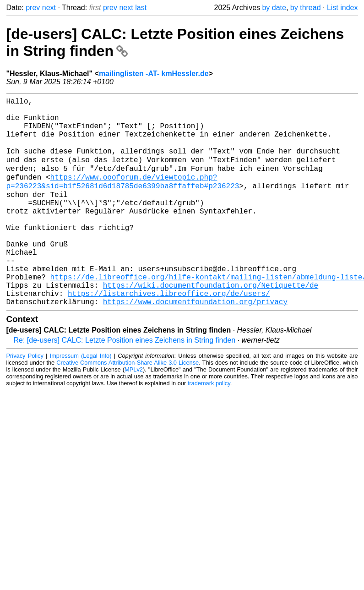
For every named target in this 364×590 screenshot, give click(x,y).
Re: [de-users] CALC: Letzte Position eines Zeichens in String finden (125, 383)
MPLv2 (134, 412)
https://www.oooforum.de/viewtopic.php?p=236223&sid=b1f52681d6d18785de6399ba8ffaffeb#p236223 (123, 198)
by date (274, 8)
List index (342, 8)
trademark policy (209, 426)
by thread (306, 8)
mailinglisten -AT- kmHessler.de (154, 74)
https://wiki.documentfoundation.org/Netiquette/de (211, 324)
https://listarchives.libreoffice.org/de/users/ (169, 334)
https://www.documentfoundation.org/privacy (195, 344)
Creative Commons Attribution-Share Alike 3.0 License (128, 406)
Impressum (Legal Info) (81, 399)
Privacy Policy (25, 399)
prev (33, 8)
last (141, 8)
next (49, 8)
